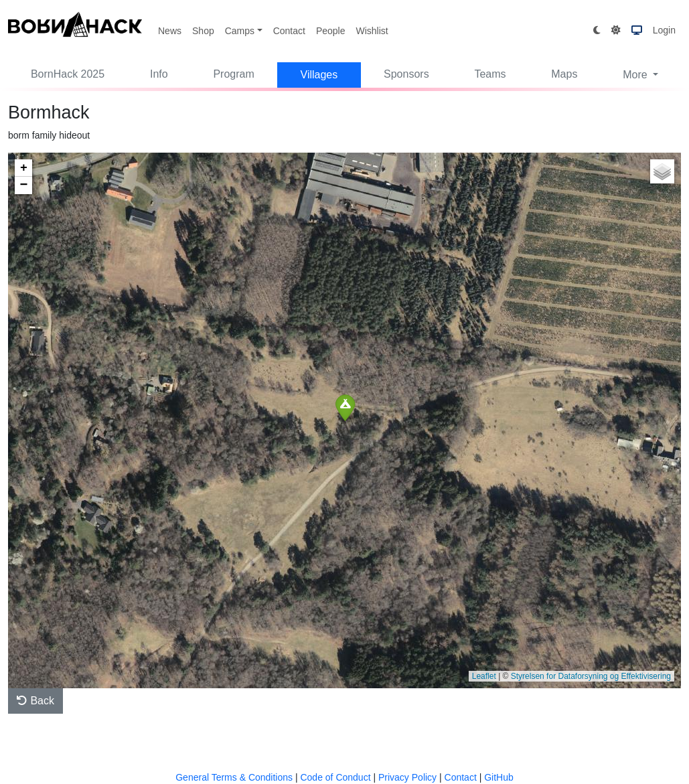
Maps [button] (564, 74)
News (170, 31)
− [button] (24, 185)
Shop (203, 31)
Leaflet (484, 676)
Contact (289, 31)
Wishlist (372, 31)
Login (664, 30)
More (636, 75)
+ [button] (24, 168)
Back (35, 701)
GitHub (499, 777)
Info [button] (159, 74)
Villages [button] (319, 75)
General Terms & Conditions (234, 777)
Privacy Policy (407, 777)
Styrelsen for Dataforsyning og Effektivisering (591, 676)
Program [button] (233, 74)
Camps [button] (240, 31)
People (331, 31)
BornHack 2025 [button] (68, 74)
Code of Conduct (335, 777)
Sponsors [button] (406, 74)
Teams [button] (490, 74)
